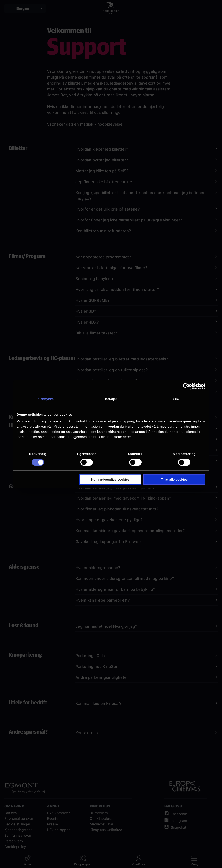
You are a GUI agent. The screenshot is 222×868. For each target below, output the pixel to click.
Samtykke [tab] (46, 399)
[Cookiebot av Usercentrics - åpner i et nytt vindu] (186, 386)
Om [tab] (176, 399)
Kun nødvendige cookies (110, 479)
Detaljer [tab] (111, 399)
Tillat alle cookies (174, 479)
